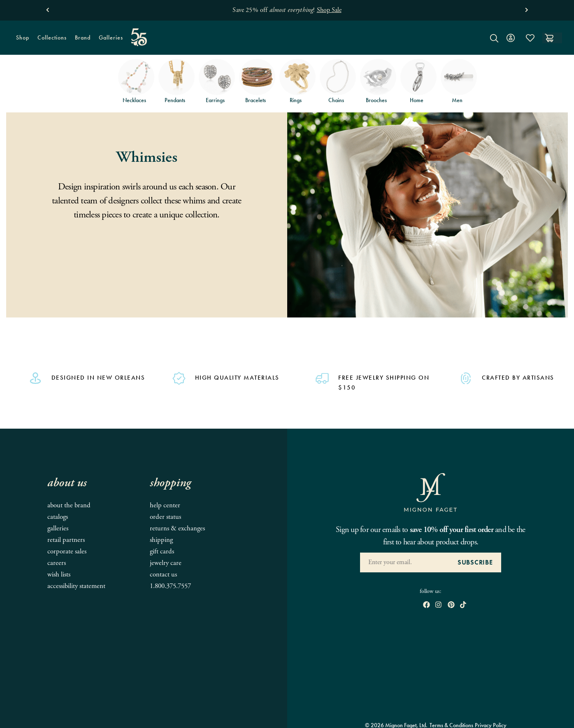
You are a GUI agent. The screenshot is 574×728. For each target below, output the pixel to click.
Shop (21, 40)
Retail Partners (66, 540)
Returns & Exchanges (177, 528)
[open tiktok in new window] (463, 605)
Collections (50, 40)
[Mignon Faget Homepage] (287, 44)
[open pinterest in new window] (451, 605)
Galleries (111, 37)
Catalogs (58, 517)
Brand (81, 40)
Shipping (161, 540)
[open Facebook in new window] (426, 605)
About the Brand (69, 505)
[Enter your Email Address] (405, 562)
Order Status (165, 517)
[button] (48, 8)
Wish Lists (59, 575)
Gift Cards (162, 552)
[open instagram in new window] (438, 605)
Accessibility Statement (76, 586)
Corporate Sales (67, 552)
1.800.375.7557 (170, 586)
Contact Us (163, 575)
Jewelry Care (166, 563)
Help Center (165, 505)
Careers (57, 563)
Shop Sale (329, 10)
